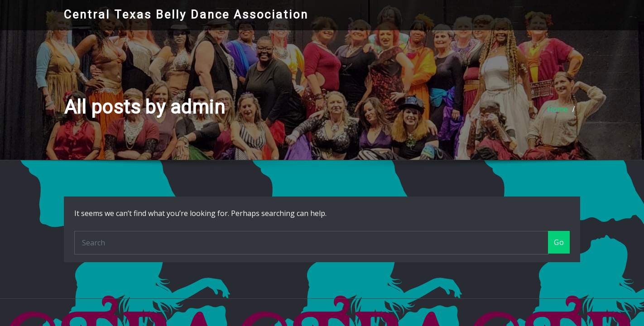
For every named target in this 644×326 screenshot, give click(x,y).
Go (559, 242)
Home (558, 109)
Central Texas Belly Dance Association (186, 14)
